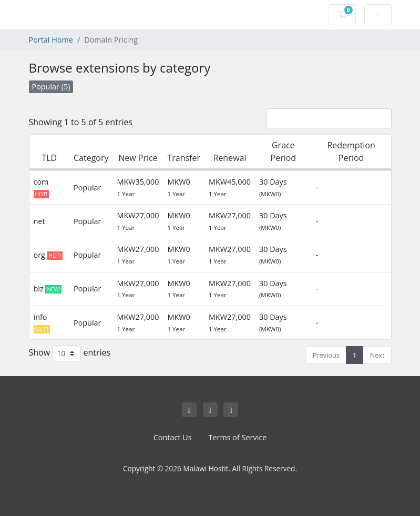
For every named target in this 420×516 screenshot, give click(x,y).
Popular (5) (51, 87)
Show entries (70, 353)
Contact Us (173, 437)
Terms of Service (238, 437)
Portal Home (51, 40)
